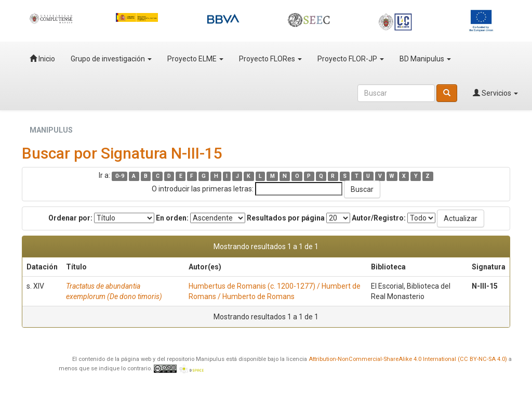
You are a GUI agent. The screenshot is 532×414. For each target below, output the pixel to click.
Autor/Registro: (379, 218)
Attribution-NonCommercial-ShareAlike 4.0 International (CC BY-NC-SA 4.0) (408, 359)
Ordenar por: (70, 218)
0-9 (120, 176)
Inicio (42, 59)
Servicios (495, 93)
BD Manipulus (425, 59)
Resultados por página (286, 218)
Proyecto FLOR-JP (351, 59)
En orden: (172, 218)
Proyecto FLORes (270, 59)
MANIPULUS (51, 130)
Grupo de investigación (111, 59)
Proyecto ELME (195, 59)
